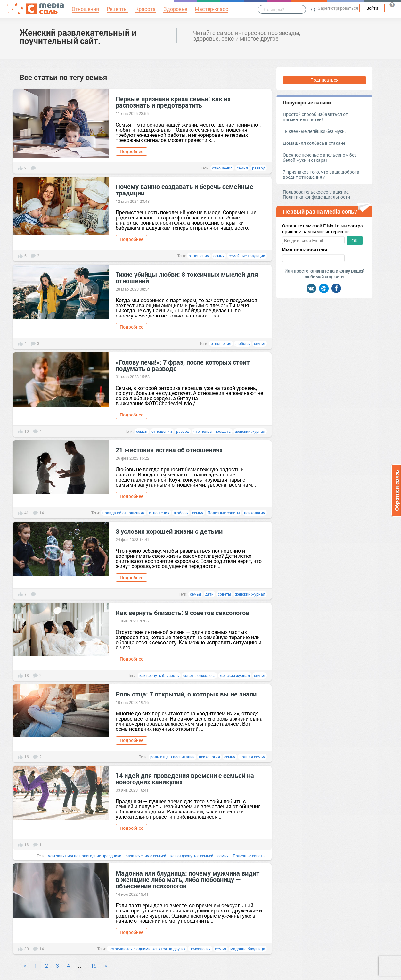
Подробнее (131, 151)
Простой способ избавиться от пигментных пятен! (315, 117)
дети (209, 594)
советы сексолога (199, 675)
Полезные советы (224, 513)
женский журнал (250, 431)
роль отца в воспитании (172, 757)
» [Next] (106, 965)
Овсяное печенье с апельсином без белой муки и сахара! (320, 157)
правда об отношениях (124, 513)
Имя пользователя (305, 250)
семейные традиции (247, 256)
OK (355, 241)
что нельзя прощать (212, 431)
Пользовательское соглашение (316, 192)
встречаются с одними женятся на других (147, 949)
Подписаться (324, 80)
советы (224, 594)
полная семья (252, 757)
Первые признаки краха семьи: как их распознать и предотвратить (173, 102)
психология (255, 513)
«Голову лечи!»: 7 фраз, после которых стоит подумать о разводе (183, 365)
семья (242, 168)
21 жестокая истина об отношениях (169, 450)
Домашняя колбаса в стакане (314, 143)
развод (259, 168)
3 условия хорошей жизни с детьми (169, 531)
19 (94, 965)
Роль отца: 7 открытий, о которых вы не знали (186, 694)
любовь (243, 343)
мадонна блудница (248, 949)
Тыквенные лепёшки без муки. (314, 131)
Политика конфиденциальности (316, 197)
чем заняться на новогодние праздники (85, 856)
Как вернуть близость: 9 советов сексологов (182, 613)
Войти (372, 8)
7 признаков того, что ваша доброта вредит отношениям (321, 174)
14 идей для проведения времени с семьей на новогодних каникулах (185, 778)
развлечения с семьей (146, 856)
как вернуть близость (159, 675)
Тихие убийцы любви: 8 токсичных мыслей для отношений (187, 277)
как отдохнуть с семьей (192, 856)
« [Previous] (25, 965)
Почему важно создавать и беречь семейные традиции (184, 190)
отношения (222, 168)
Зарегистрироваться (338, 8)
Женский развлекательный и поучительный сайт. (78, 37)
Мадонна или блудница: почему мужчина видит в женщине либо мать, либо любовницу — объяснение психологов (188, 879)
